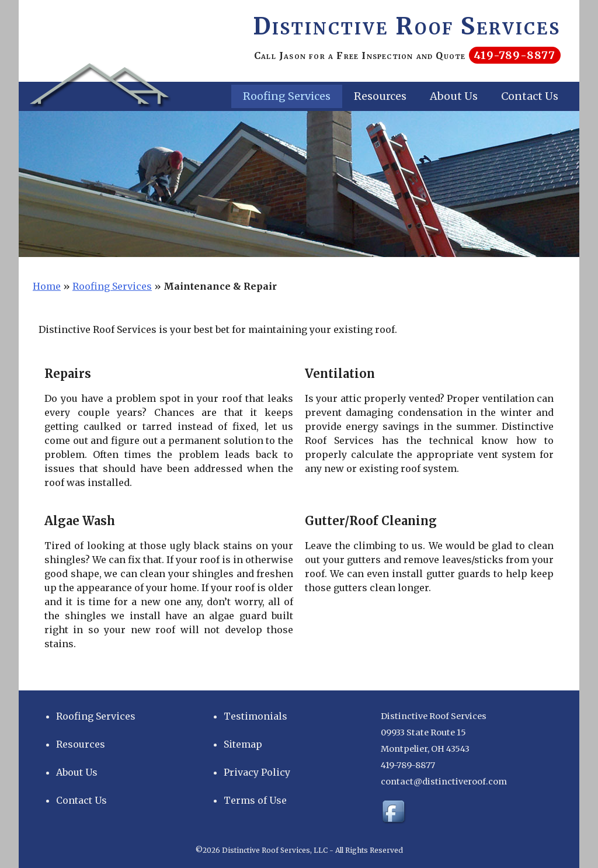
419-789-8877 (514, 55)
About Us (454, 96)
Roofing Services (287, 96)
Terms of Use (255, 800)
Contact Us (530, 96)
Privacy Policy (257, 772)
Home (47, 286)
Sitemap (243, 744)
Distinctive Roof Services (407, 26)
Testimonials (255, 716)
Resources (380, 96)
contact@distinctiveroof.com (444, 782)
